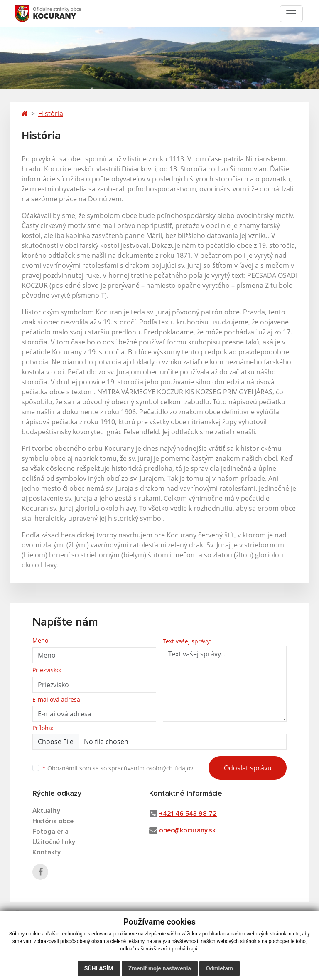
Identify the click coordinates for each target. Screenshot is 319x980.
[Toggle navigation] (291, 14)
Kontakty (47, 852)
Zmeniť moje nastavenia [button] (160, 968)
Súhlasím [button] (99, 968)
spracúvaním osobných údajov (151, 768)
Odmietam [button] (220, 968)
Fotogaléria (50, 832)
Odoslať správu (248, 768)
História (51, 114)
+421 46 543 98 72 (188, 814)
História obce (53, 821)
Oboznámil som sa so (118, 768)
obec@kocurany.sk (187, 830)
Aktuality (46, 811)
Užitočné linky (54, 842)
